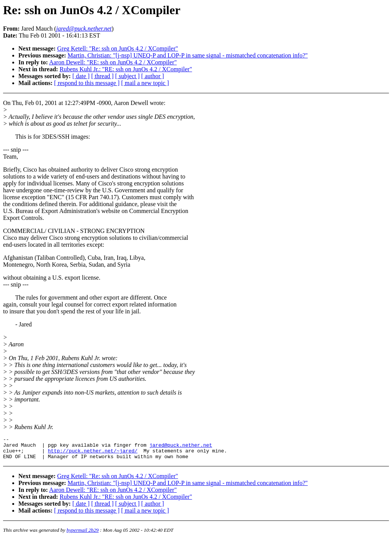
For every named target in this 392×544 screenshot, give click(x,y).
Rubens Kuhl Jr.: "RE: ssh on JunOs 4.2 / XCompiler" (126, 69)
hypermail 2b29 (83, 535)
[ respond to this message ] (87, 83)
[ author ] (153, 76)
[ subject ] (127, 76)
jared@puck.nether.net (181, 447)
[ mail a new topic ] (145, 83)
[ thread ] (102, 76)
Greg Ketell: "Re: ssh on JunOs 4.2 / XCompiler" (118, 48)
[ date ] (81, 76)
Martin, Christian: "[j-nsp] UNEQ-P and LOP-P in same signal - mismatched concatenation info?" (188, 55)
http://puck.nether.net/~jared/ (93, 454)
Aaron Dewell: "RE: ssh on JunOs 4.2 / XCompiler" (113, 62)
